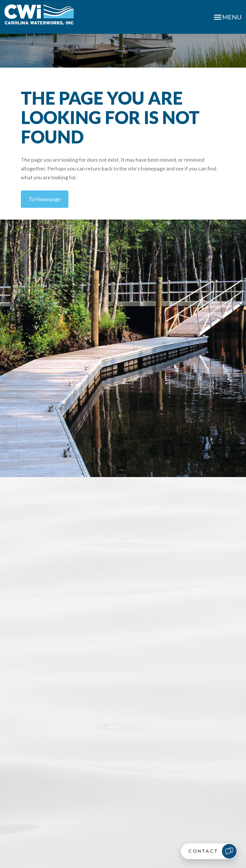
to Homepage (45, 199)
